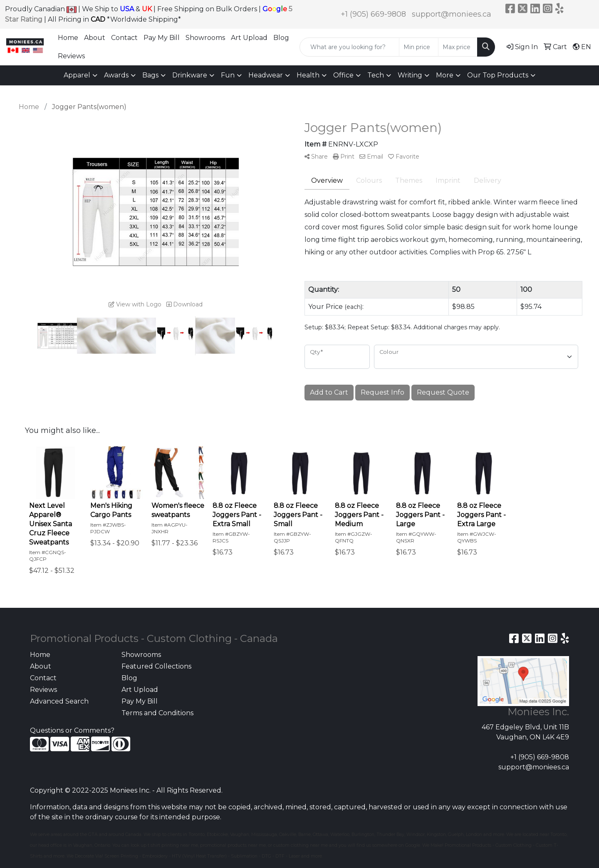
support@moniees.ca (452, 14)
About (95, 38)
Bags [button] (150, 75)
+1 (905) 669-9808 (373, 14)
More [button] (445, 75)
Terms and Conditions (157, 713)
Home (68, 38)
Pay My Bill (162, 38)
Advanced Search (59, 701)
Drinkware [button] (190, 75)
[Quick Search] (349, 47)
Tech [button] (376, 75)
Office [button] (343, 75)
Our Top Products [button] (498, 75)
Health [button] (308, 75)
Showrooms (205, 38)
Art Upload (249, 38)
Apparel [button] (77, 75)
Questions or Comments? (72, 730)
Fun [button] (228, 75)
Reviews (71, 56)
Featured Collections (156, 666)
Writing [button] (410, 75)
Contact (124, 38)
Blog (281, 38)
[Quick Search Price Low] (419, 47)
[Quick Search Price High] (458, 47)
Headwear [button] (266, 75)
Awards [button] (116, 75)
